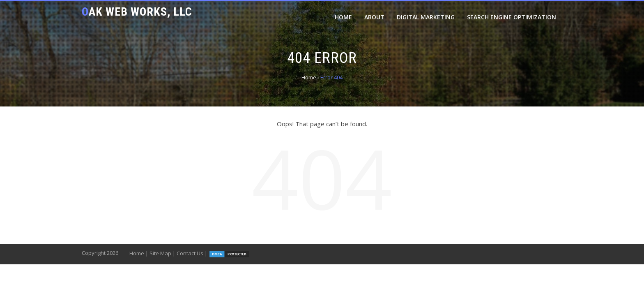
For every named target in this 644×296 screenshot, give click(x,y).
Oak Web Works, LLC (137, 12)
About (374, 17)
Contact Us (190, 253)
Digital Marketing (426, 17)
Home (343, 17)
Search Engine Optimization (512, 17)
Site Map (160, 253)
